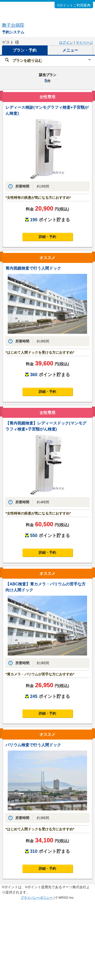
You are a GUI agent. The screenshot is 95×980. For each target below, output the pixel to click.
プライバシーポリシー (37, 898)
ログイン (66, 42)
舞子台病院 (13, 25)
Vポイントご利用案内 (74, 5)
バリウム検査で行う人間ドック (33, 745)
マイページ (84, 42)
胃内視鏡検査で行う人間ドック (33, 268)
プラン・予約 (25, 50)
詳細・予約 (47, 237)
